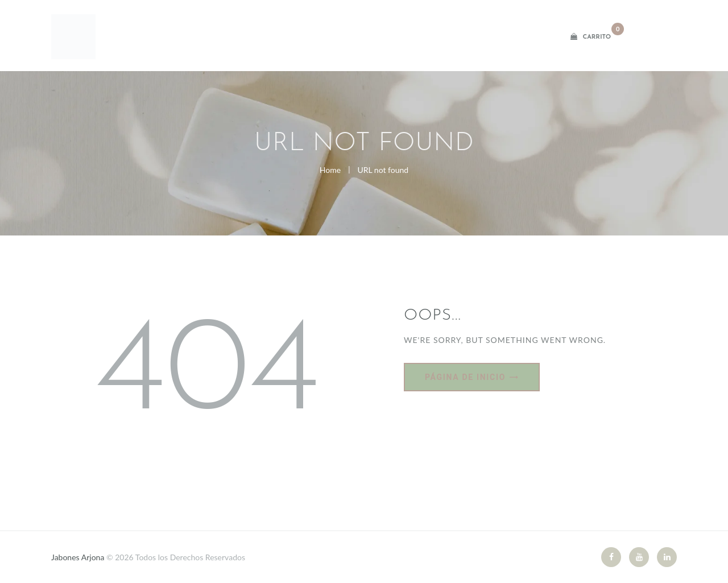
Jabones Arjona (79, 557)
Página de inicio (465, 377)
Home (330, 170)
